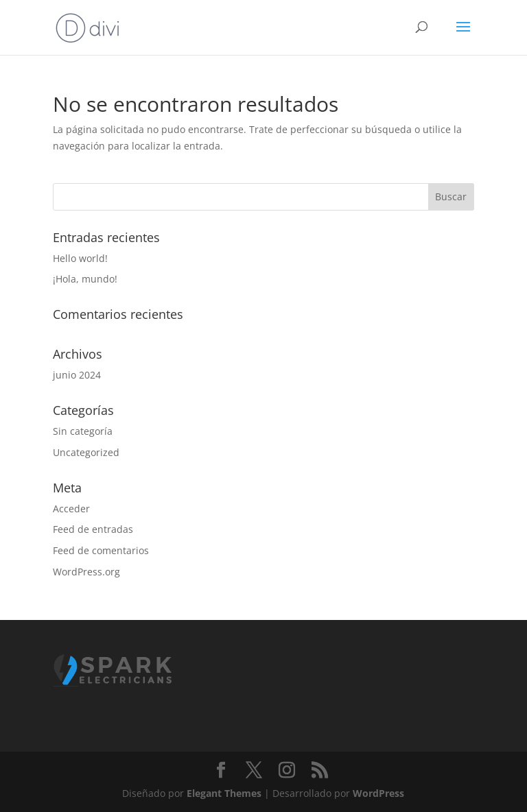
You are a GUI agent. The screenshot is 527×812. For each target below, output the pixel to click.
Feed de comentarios (101, 550)
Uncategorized (86, 452)
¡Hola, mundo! (85, 279)
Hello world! (80, 258)
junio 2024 (77, 375)
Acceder (71, 509)
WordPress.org (86, 572)
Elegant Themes (224, 793)
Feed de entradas (93, 529)
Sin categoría (83, 431)
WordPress (378, 793)
